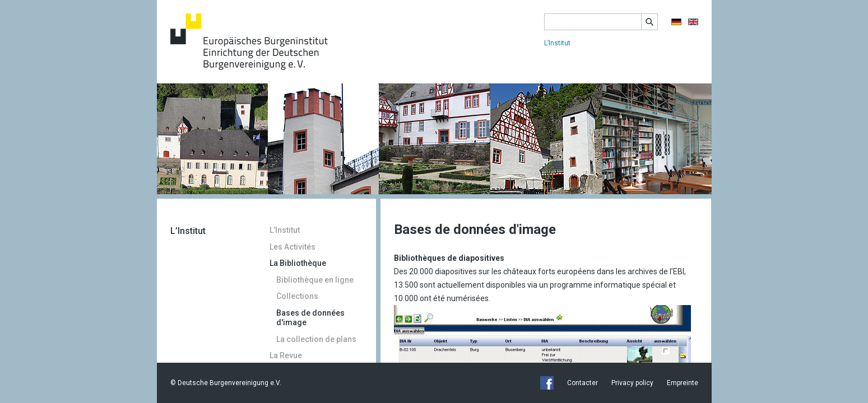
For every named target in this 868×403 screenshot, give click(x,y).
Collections (297, 296)
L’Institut (557, 43)
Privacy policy (632, 383)
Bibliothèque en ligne (315, 280)
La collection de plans (316, 339)
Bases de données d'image (310, 318)
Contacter (582, 383)
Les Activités (293, 247)
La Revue (286, 355)
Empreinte (683, 383)
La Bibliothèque (298, 263)
